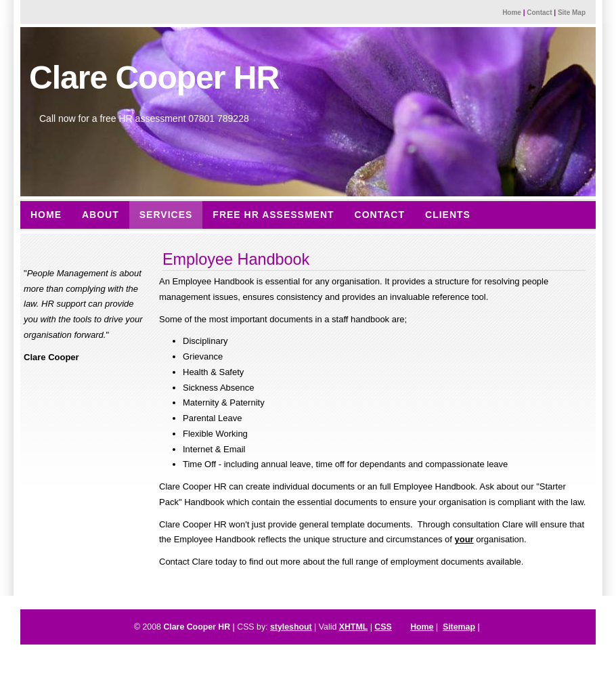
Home (512, 13)
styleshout (291, 627)
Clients (448, 215)
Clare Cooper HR (154, 78)
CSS (383, 627)
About (101, 215)
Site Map (572, 13)
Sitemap (459, 627)
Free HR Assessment (273, 215)
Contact (539, 13)
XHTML (354, 627)
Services (166, 215)
